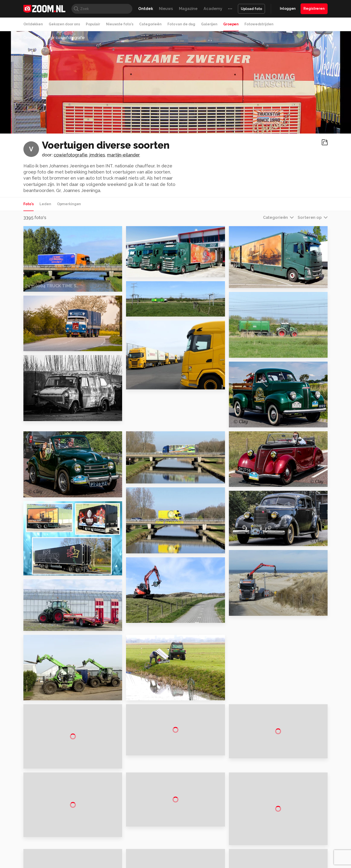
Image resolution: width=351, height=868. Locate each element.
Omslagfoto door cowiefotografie (54, 38)
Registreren (314, 9)
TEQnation (228, 858)
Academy (213, 9)
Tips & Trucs (132, 852)
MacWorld (192, 852)
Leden (45, 204)
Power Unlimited (296, 852)
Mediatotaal (154, 852)
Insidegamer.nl (269, 852)
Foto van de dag (181, 24)
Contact (277, 837)
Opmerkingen (69, 204)
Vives (173, 858)
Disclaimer (279, 802)
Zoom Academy (128, 858)
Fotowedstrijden (259, 24)
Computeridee (70, 852)
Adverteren (280, 794)
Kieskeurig (48, 852)
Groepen (231, 24)
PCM (87, 852)
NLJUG (212, 858)
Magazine (188, 9)
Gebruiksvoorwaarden (288, 811)
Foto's (29, 204)
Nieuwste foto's (120, 24)
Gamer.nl (248, 852)
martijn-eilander (123, 155)
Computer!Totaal (107, 852)
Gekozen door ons (64, 24)
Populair (93, 24)
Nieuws (166, 9)
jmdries (97, 155)
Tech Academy (155, 858)
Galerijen (209, 24)
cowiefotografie (70, 155)
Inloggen (288, 9)
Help (274, 829)
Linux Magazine (192, 858)
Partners (277, 820)
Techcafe (174, 852)
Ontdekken (33, 24)
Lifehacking (211, 852)
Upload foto (251, 9)
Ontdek (146, 9)
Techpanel (231, 852)
